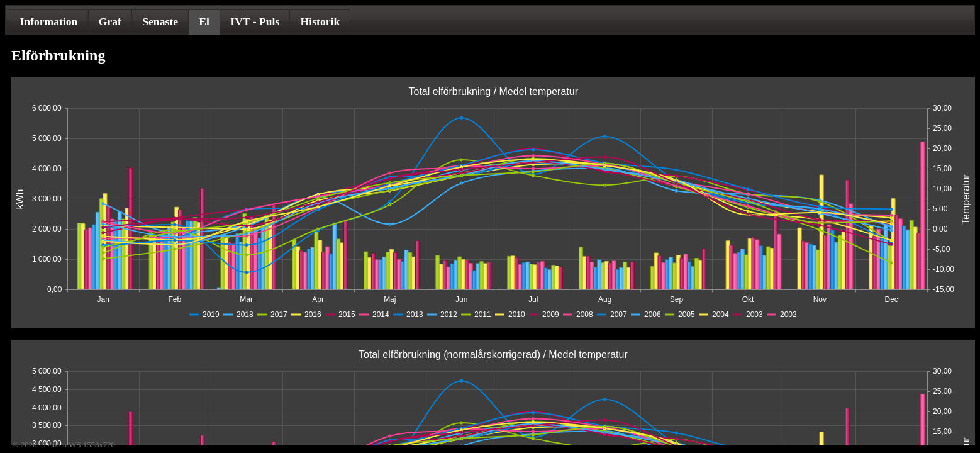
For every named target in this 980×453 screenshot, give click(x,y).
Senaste (160, 21)
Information (48, 21)
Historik (320, 21)
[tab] (48, 21)
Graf (110, 21)
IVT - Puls (255, 21)
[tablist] (490, 20)
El (204, 21)
